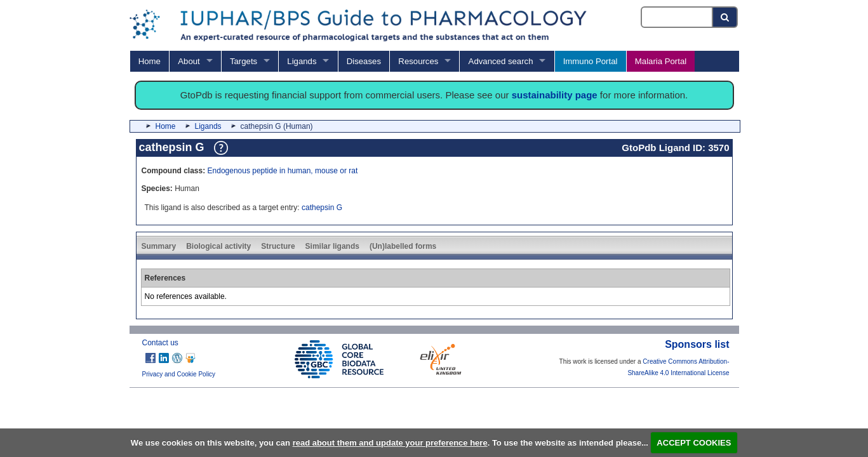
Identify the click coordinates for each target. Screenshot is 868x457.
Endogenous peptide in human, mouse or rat (283, 171)
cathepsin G (322, 208)
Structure (278, 246)
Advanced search (501, 61)
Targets (244, 61)
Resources (418, 61)
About (189, 61)
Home (150, 61)
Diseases (364, 61)
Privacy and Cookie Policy (179, 374)
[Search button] (725, 17)
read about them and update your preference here (390, 443)
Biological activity (218, 246)
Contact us (160, 343)
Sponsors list (697, 344)
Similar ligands (332, 246)
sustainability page (555, 95)
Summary (159, 246)
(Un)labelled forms (403, 246)
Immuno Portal (591, 61)
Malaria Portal (661, 61)
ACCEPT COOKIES (694, 443)
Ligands (302, 61)
